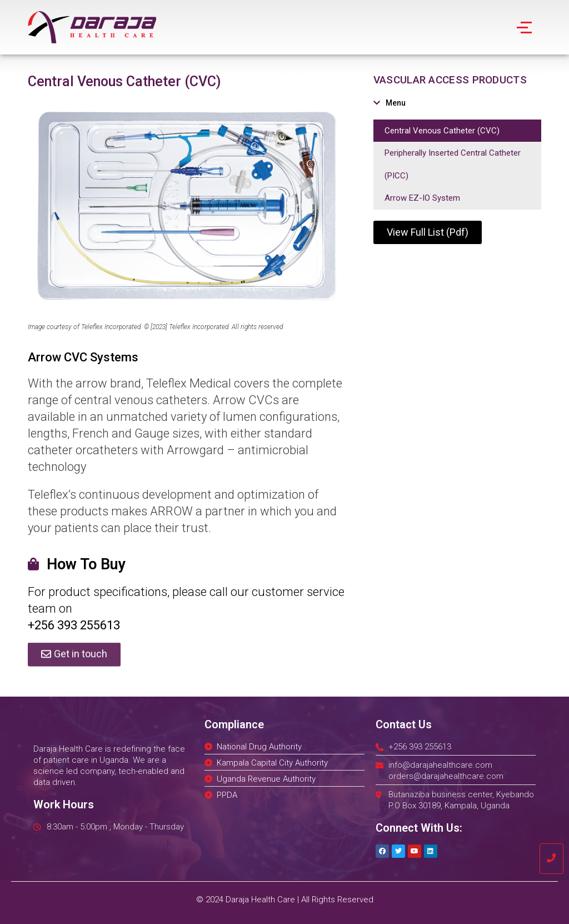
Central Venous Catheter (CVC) (442, 131)
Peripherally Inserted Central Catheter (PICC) (453, 164)
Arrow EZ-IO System (422, 198)
